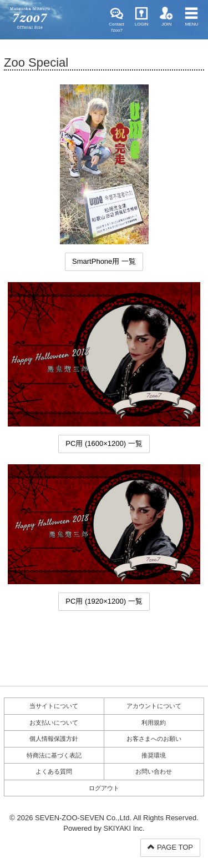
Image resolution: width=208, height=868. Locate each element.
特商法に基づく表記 (54, 755)
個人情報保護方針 (54, 739)
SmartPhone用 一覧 (104, 261)
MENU (191, 17)
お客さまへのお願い (154, 739)
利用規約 (154, 723)
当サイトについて (54, 706)
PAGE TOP (170, 847)
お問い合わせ (154, 771)
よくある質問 (54, 771)
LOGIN (142, 17)
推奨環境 (154, 755)
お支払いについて (54, 723)
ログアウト (104, 788)
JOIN (166, 17)
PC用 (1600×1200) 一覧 (104, 443)
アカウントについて (154, 706)
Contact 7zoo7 (116, 20)
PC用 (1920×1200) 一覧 (104, 601)
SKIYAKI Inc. (124, 828)
